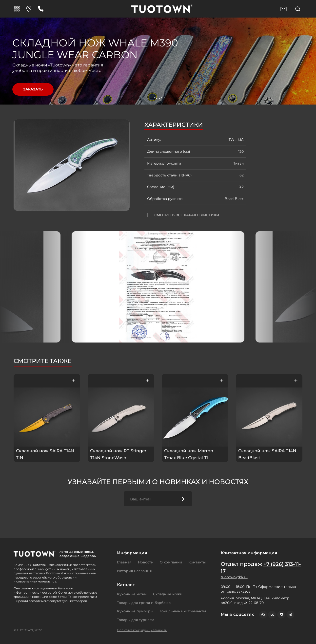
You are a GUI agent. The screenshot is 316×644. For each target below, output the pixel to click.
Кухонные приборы (135, 611)
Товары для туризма (136, 620)
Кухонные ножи (132, 594)
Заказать (33, 89)
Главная (124, 562)
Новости (146, 562)
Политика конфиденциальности (142, 630)
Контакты (197, 562)
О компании (171, 562)
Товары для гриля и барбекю (144, 603)
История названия (134, 571)
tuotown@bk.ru (234, 577)
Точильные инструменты (183, 611)
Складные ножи (168, 594)
